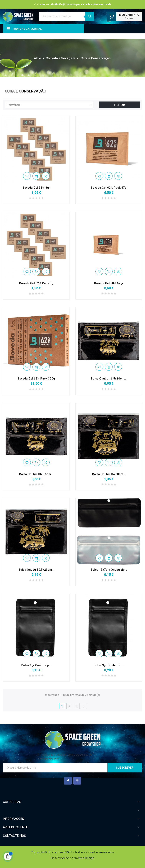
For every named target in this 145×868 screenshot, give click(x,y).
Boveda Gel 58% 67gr (109, 283)
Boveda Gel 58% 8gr (36, 188)
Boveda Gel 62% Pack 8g (36, 283)
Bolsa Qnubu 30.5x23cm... (36, 570)
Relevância (50, 105)
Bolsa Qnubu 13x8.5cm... (36, 474)
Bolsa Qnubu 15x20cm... (109, 474)
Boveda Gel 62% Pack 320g (36, 379)
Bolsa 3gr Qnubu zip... (109, 665)
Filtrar (120, 105)
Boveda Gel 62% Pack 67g (109, 188)
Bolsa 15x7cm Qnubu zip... (109, 570)
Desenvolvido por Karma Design (72, 858)
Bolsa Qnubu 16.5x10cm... (109, 379)
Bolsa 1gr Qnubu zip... (36, 665)
